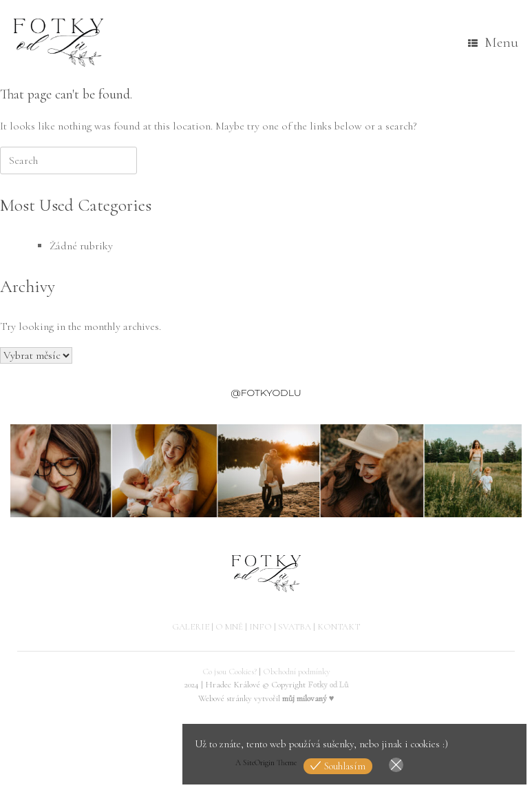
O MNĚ (229, 627)
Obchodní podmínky (297, 672)
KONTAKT (339, 627)
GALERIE (191, 627)
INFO (260, 627)
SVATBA (295, 627)
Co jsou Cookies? (230, 672)
